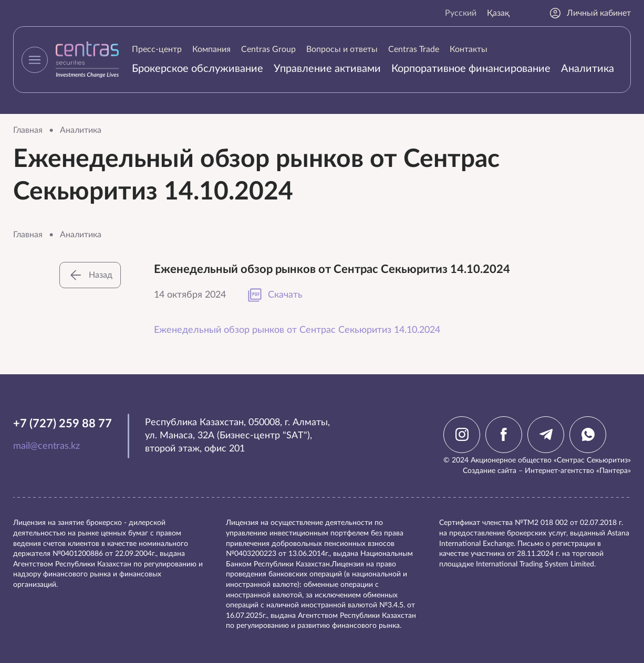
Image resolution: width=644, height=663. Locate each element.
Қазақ (498, 13)
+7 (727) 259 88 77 (63, 424)
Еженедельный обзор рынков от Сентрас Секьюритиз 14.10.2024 (297, 330)
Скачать (275, 295)
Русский (461, 13)
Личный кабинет (590, 13)
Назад (90, 275)
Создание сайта (490, 471)
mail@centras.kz (46, 446)
